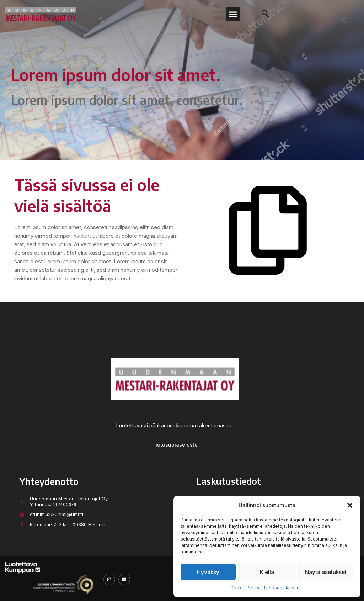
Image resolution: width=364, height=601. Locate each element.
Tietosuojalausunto (283, 588)
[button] (350, 505)
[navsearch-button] (262, 14)
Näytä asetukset (326, 572)
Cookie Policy (245, 588)
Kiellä (267, 572)
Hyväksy (208, 572)
